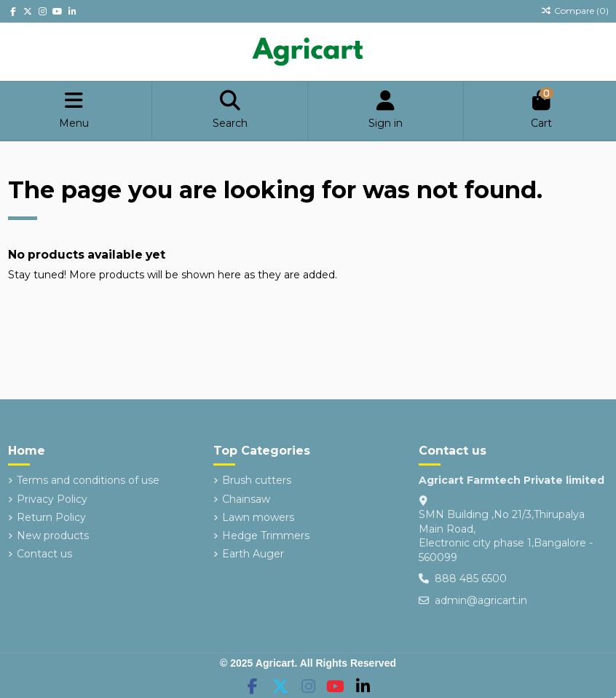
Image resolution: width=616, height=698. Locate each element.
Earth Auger (253, 554)
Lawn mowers (258, 517)
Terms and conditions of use (88, 480)
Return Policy (51, 517)
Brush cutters (257, 480)
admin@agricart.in (481, 600)
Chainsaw (246, 499)
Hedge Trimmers (266, 536)
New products (53, 536)
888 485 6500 (471, 579)
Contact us (44, 554)
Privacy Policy (52, 499)
